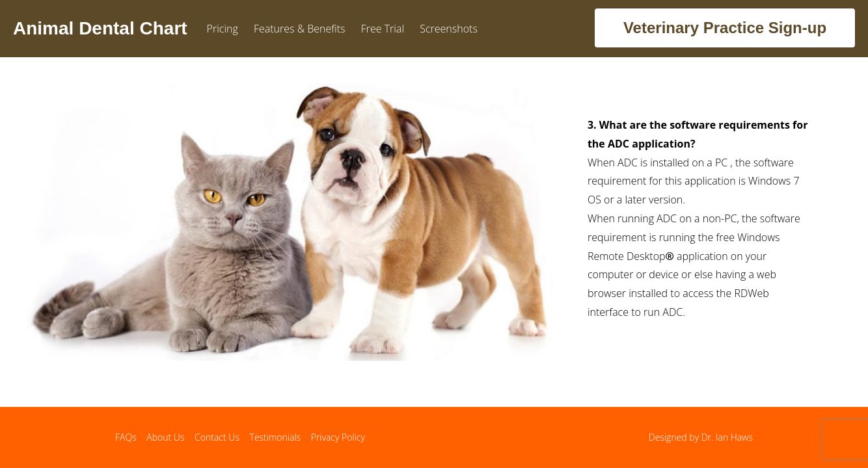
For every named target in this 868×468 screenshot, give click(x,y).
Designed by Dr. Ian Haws (701, 437)
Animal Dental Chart (100, 29)
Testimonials (276, 437)
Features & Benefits (300, 29)
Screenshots (449, 29)
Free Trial (383, 29)
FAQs (126, 437)
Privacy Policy (338, 437)
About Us (165, 437)
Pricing (223, 29)
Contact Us (217, 437)
